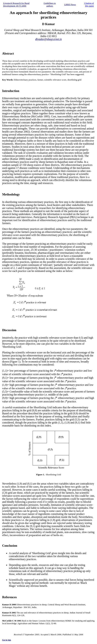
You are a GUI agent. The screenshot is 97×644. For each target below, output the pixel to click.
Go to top (7, 640)
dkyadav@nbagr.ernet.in (49, 39)
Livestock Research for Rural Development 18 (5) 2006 (16, 4)
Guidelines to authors (50, 4)
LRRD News (70, 4)
